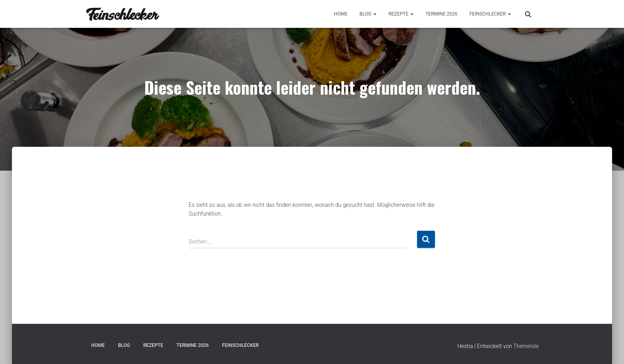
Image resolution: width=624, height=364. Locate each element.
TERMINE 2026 (441, 14)
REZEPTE (401, 14)
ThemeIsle (526, 346)
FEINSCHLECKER (490, 14)
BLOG (368, 14)
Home (341, 14)
